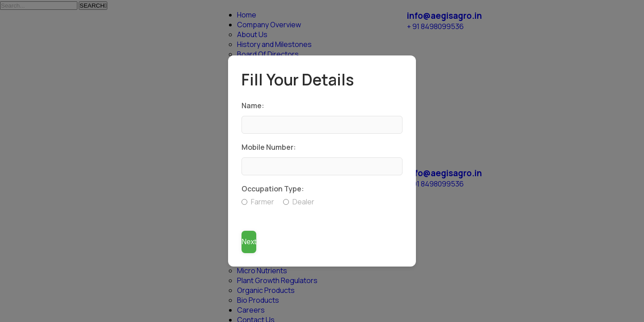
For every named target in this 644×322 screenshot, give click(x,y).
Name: (253, 106)
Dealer (299, 202)
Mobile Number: (269, 147)
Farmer (258, 202)
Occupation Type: (273, 189)
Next (249, 242)
